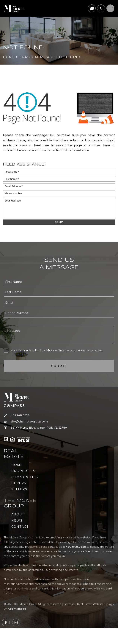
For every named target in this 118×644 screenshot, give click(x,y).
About (18, 514)
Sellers (19, 489)
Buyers (19, 483)
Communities (25, 477)
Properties (23, 471)
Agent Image (17, 609)
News (17, 521)
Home (17, 465)
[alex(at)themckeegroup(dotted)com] (92, 8)
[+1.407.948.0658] (101, 8)
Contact (20, 527)
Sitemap (69, 604)
